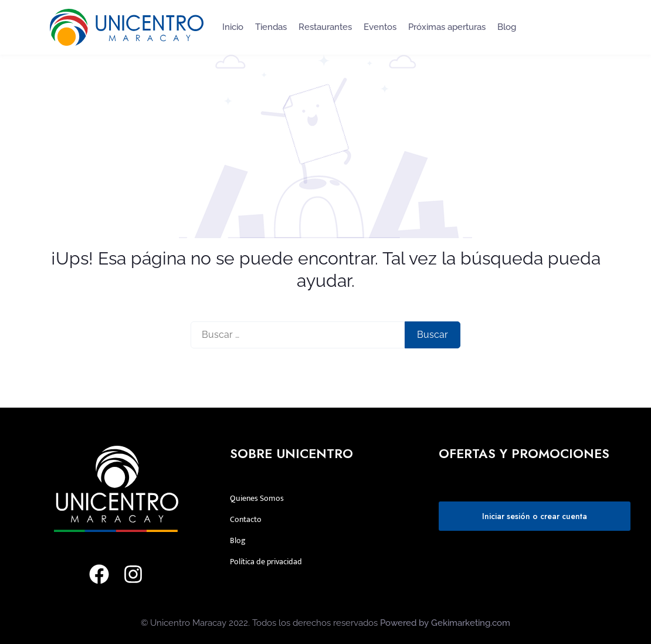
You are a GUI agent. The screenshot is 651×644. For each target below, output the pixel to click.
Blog (507, 27)
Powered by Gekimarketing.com (445, 623)
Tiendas (271, 27)
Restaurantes (325, 27)
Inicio (233, 27)
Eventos (380, 27)
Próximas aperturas (447, 27)
